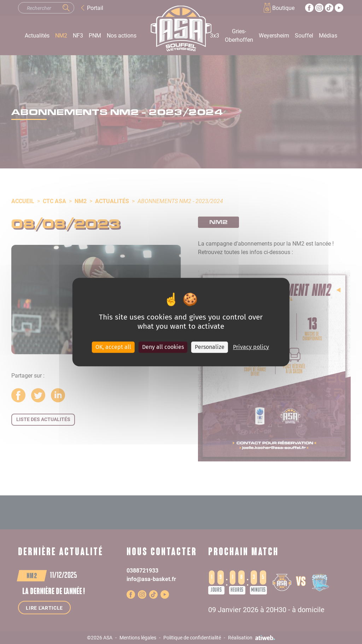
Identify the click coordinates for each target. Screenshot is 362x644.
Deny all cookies (163, 347)
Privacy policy (251, 347)
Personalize (210, 347)
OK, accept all (113, 347)
